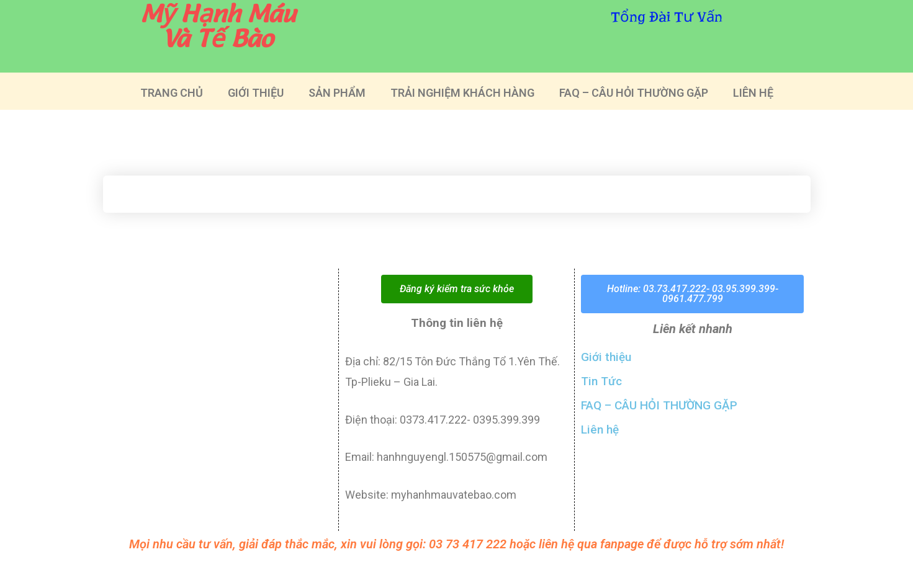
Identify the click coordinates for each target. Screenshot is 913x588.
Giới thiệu (606, 357)
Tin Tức (601, 381)
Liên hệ (600, 430)
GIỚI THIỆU (256, 93)
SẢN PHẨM (337, 93)
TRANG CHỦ (172, 93)
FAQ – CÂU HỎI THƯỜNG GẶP (634, 93)
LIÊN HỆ (753, 93)
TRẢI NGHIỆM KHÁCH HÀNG (462, 93)
